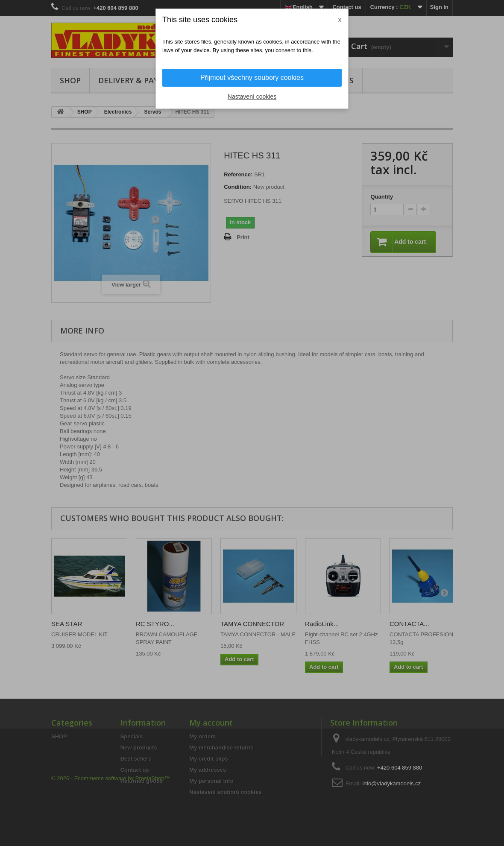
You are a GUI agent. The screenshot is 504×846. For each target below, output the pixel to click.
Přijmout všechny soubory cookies (252, 78)
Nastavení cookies (252, 97)
